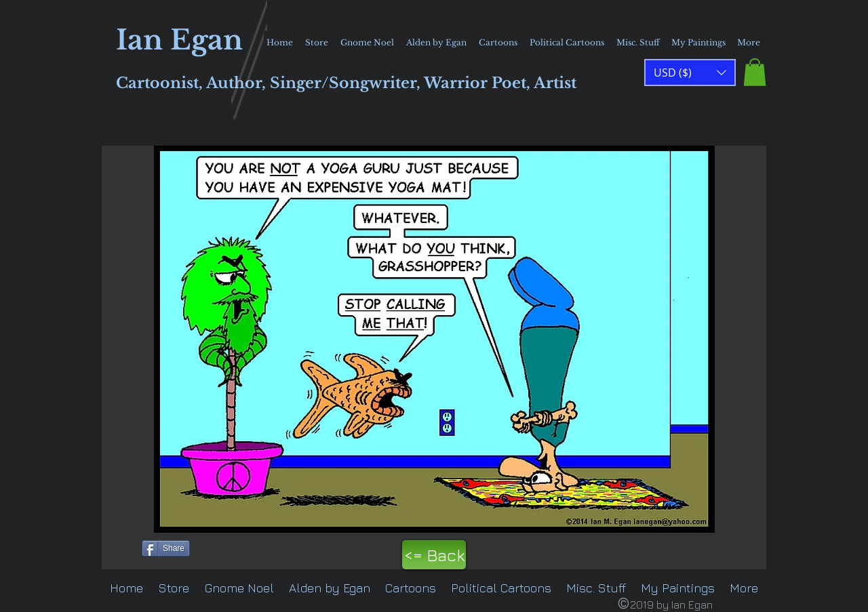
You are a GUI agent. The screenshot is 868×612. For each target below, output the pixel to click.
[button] (755, 72)
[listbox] (690, 73)
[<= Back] (434, 555)
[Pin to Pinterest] (119, 547)
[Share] (166, 548)
